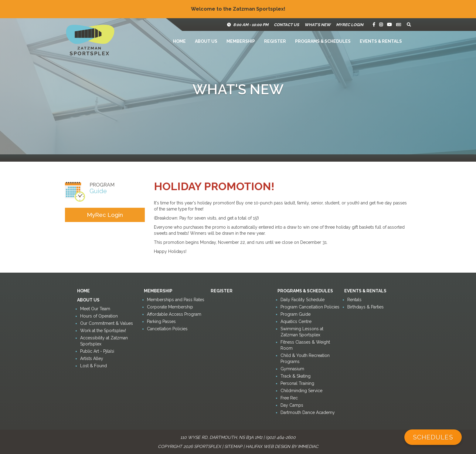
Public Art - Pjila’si (97, 351)
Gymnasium (292, 369)
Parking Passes (161, 321)
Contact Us (286, 25)
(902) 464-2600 (281, 437)
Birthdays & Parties (365, 307)
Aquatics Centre (296, 321)
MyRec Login (350, 25)
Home (179, 41)
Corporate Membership (170, 307)
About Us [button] (206, 41)
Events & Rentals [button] (381, 41)
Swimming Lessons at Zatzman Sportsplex (302, 332)
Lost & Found (93, 366)
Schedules (433, 437)
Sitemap (233, 446)
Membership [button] (241, 41)
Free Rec (289, 398)
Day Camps (292, 405)
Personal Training (297, 383)
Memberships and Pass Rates (176, 300)
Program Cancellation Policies (310, 307)
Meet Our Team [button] (95, 309)
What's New (318, 25)
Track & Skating (296, 376)
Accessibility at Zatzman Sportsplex (104, 341)
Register (275, 41)
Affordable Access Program (174, 314)
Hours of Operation (99, 316)
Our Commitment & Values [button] (107, 323)
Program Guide (296, 314)
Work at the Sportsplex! (103, 331)
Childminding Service (301, 391)
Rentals (354, 300)
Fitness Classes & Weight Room (305, 345)
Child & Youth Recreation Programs (305, 358)
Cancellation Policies (167, 329)
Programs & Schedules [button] (323, 41)
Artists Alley (92, 358)
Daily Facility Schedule (303, 300)
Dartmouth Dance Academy (308, 412)
